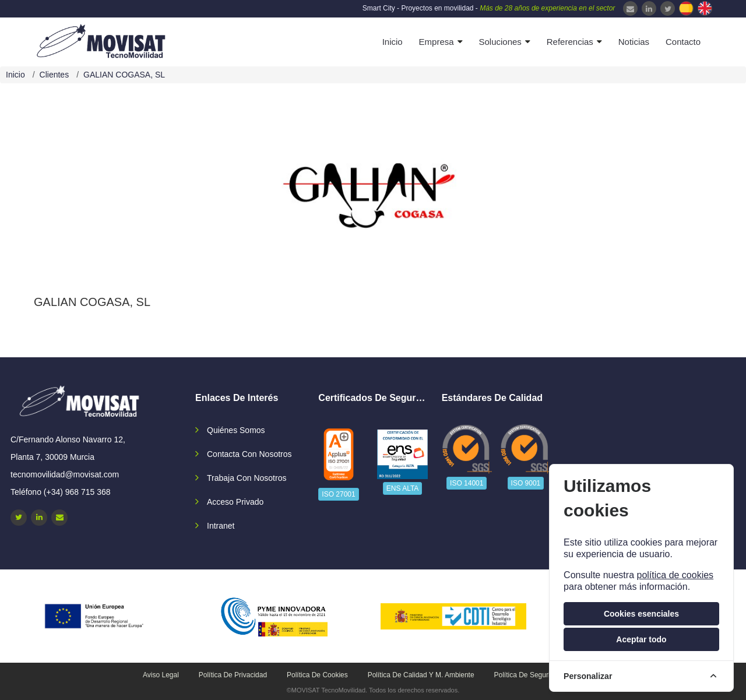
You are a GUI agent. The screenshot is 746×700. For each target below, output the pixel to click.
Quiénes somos (236, 430)
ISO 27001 (338, 494)
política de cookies (675, 575)
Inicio (393, 42)
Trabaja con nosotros (247, 478)
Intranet (221, 526)
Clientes (54, 75)
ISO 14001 (467, 483)
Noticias (634, 42)
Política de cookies (317, 675)
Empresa (437, 42)
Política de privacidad (233, 675)
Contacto (683, 42)
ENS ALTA (403, 488)
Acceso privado (235, 502)
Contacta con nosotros (249, 454)
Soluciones (500, 42)
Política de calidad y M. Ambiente (421, 675)
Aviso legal (161, 675)
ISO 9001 (526, 483)
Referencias (570, 42)
